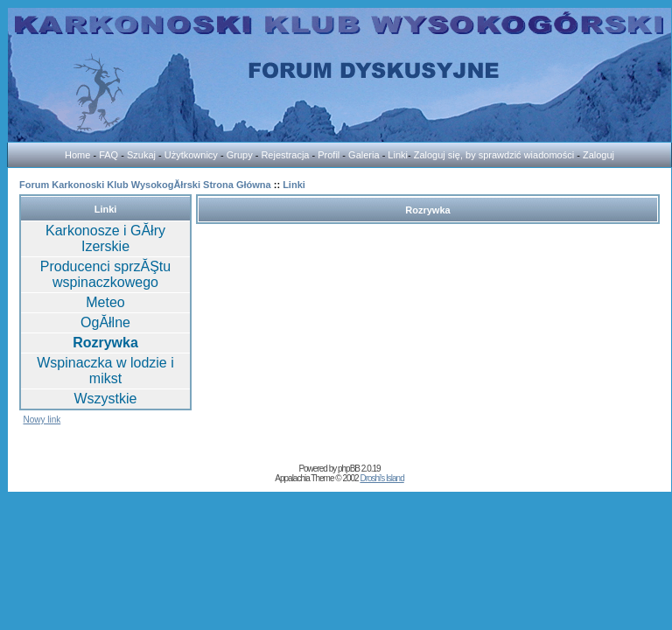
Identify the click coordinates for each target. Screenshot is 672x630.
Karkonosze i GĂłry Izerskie (105, 238)
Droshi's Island (381, 478)
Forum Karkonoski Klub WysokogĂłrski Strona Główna (145, 185)
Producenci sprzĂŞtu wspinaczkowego (105, 274)
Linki (294, 185)
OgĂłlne (105, 322)
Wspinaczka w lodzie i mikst (105, 371)
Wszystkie (106, 399)
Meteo (105, 302)
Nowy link (42, 420)
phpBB (349, 469)
